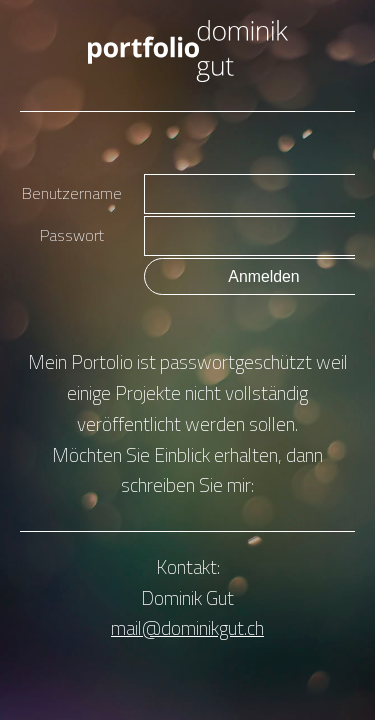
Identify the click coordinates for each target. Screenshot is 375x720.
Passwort (72, 235)
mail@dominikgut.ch (187, 627)
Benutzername (72, 193)
